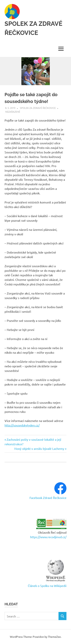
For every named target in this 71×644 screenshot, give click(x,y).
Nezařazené (13, 112)
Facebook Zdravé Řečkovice (48, 498)
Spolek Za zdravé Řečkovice (38, 108)
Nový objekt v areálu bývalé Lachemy (39, 448)
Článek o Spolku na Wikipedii (47, 586)
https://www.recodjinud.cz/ (48, 537)
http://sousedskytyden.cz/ (22, 425)
